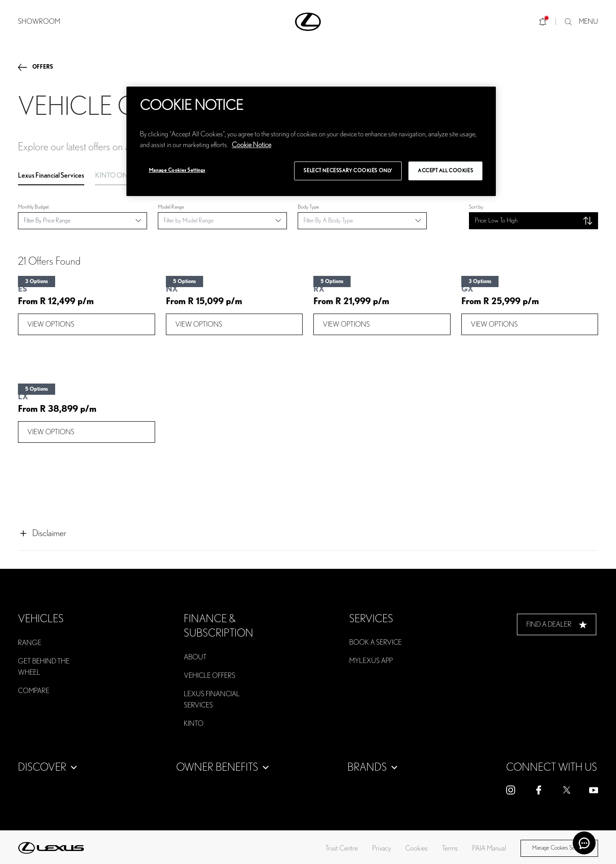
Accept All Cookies (445, 171)
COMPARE (34, 691)
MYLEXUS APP (371, 661)
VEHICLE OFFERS (210, 676)
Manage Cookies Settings (559, 848)
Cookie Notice (252, 145)
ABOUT (195, 657)
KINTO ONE (113, 175)
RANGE (30, 643)
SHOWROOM (39, 22)
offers (43, 67)
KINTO (194, 724)
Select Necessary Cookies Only (348, 171)
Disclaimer (42, 533)
